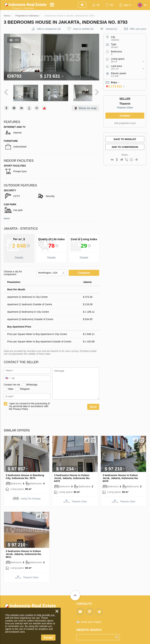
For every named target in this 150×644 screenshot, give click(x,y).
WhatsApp (32, 383)
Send (93, 405)
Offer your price (138, 29)
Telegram (25, 387)
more (7, 217)
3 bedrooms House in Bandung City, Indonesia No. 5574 (25, 475)
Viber (11, 387)
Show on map (88, 106)
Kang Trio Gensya (31, 497)
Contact (125, 116)
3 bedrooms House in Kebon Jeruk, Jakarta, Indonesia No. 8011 (24, 552)
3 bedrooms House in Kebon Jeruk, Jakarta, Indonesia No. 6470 (121, 476)
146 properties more (125, 123)
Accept (48, 638)
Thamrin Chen (125, 108)
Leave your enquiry (91, 620)
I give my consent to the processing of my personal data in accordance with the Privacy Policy (29, 404)
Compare (84, 271)
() (98, 5)
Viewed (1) (112, 29)
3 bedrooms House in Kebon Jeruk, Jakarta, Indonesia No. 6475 (72, 476)
